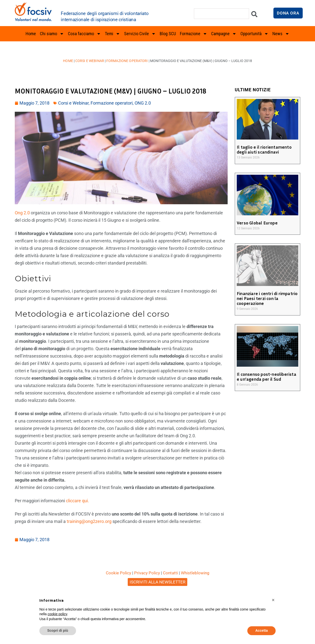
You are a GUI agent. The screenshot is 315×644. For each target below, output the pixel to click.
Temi (112, 34)
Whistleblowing (195, 573)
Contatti (170, 573)
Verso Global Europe (257, 223)
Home (31, 34)
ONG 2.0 (143, 103)
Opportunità (254, 34)
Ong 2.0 (22, 213)
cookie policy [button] (57, 614)
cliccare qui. (78, 501)
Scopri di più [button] (58, 630)
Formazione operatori (127, 61)
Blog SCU (168, 34)
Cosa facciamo (84, 34)
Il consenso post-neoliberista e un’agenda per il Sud (268, 377)
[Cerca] (254, 15)
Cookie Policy (118, 573)
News (281, 34)
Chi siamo (52, 34)
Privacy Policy (147, 573)
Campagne (224, 34)
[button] (273, 600)
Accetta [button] (261, 630)
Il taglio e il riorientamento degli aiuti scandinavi (263, 149)
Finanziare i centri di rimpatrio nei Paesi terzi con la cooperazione (266, 298)
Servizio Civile (140, 34)
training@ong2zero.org (89, 521)
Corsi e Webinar (90, 61)
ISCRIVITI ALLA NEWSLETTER (157, 582)
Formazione (194, 34)
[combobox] (221, 14)
